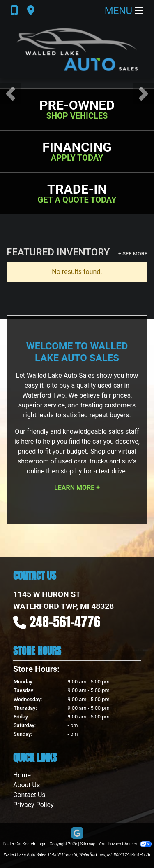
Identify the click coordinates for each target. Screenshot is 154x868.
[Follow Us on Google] (77, 834)
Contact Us (29, 795)
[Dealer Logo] (77, 50)
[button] (10, 94)
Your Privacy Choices (125, 844)
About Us (26, 785)
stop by (71, 471)
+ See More (133, 254)
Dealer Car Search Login (24, 844)
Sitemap (88, 844)
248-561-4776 (65, 622)
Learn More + (77, 488)
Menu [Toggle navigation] (124, 11)
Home (22, 775)
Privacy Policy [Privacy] (33, 805)
